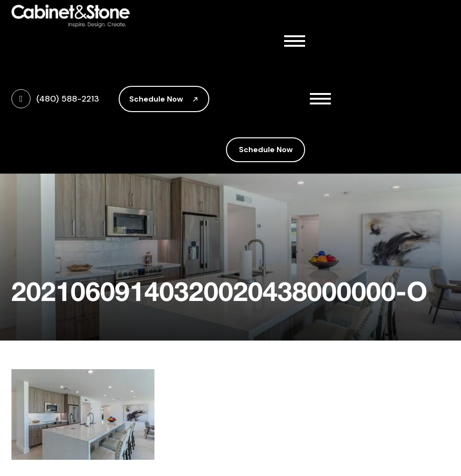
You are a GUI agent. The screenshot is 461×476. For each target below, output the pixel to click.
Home (242, 38)
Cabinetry (269, 80)
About (269, 59)
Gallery (245, 122)
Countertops (269, 101)
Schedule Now (164, 99)
